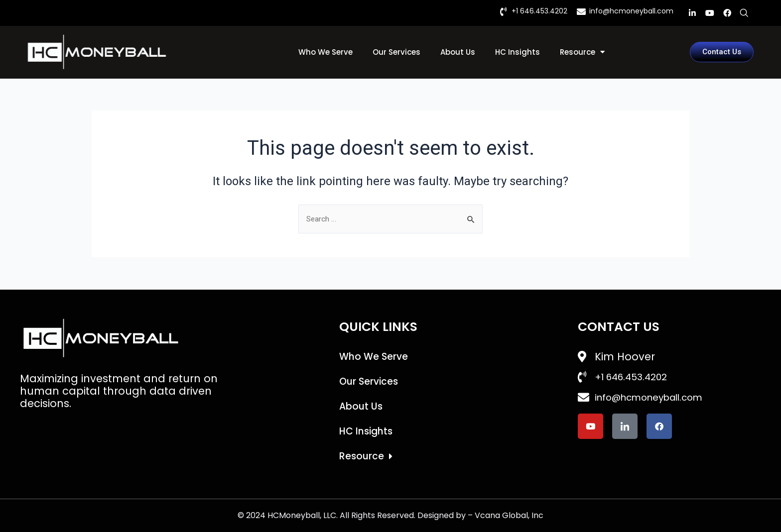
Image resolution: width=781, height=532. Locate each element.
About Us (458, 52)
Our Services (396, 52)
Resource (582, 52)
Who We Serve (325, 52)
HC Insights (518, 52)
